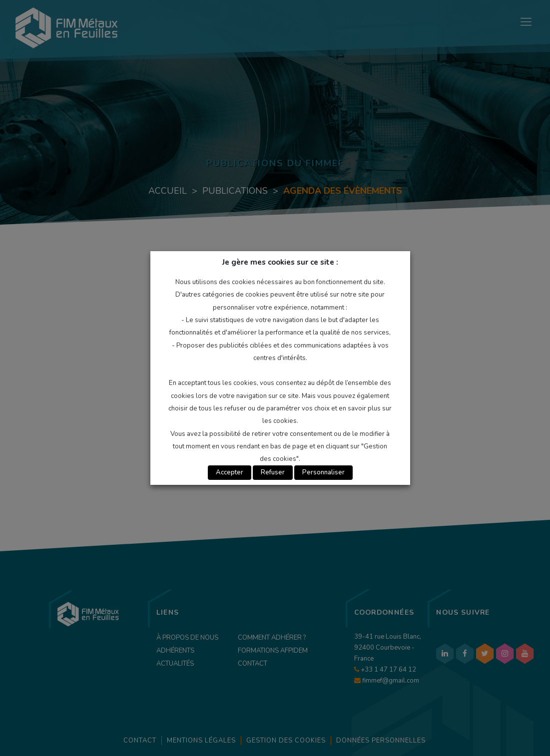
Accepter (230, 472)
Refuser (273, 472)
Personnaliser (323, 472)
